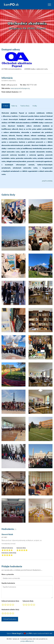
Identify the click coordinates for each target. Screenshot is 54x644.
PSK (30, 633)
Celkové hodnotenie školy (10, 601)
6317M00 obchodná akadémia (11, 69)
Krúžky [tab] (35, 106)
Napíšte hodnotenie (8, 583)
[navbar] (49, 5)
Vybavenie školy (22, 549)
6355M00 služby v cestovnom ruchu (36, 69)
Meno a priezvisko (8, 574)
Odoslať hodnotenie (10, 619)
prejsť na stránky (47, 181)
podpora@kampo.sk (27, 641)
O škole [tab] (6, 106)
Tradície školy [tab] (25, 106)
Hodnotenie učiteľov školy (9, 554)
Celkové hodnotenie (7, 549)
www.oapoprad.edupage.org (20, 88)
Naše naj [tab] (14, 106)
